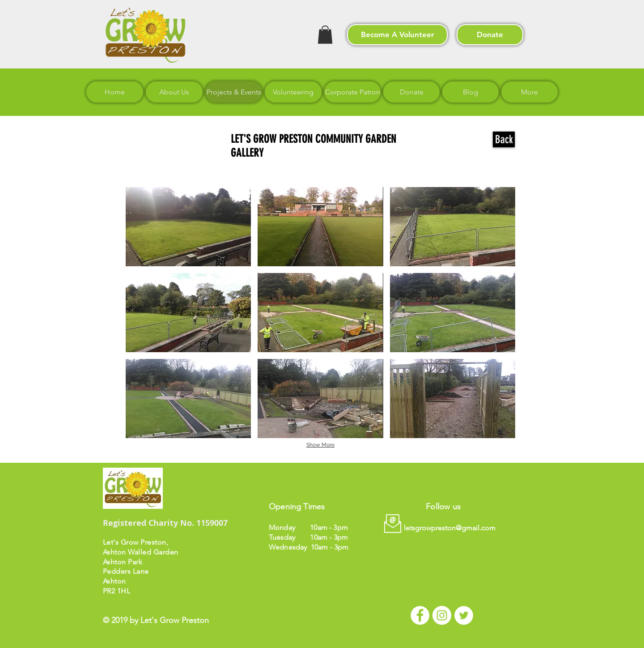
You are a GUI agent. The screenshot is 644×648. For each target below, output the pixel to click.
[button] (325, 35)
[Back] (504, 139)
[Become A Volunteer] (397, 35)
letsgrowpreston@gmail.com (450, 528)
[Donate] (490, 35)
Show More (320, 445)
